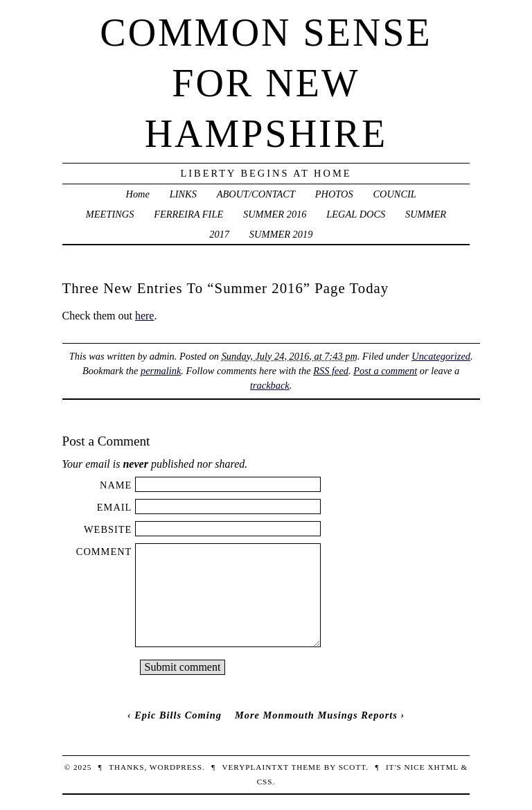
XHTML (443, 767)
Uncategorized (441, 356)
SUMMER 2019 (281, 234)
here (145, 316)
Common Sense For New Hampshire (266, 83)
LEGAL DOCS (356, 214)
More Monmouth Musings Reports (316, 715)
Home (138, 194)
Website (108, 529)
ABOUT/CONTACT (256, 194)
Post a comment (385, 371)
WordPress (176, 767)
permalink (161, 371)
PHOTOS (334, 194)
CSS (265, 782)
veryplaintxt (255, 767)
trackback (270, 385)
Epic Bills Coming (178, 715)
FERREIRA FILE (188, 214)
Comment (104, 552)
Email (115, 507)
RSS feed (331, 371)
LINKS (183, 194)
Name (116, 485)
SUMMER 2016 (275, 214)
